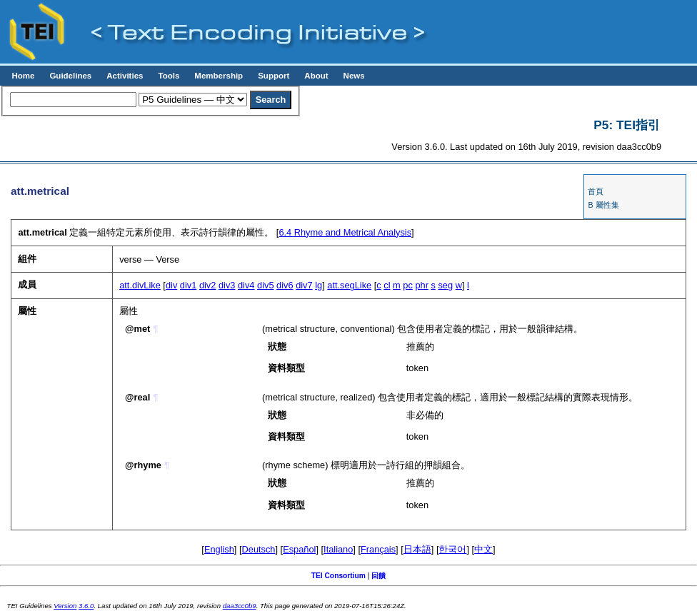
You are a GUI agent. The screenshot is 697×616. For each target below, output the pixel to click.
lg (319, 285)
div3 (227, 285)
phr (422, 285)
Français (378, 549)
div (171, 285)
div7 (304, 285)
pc (408, 285)
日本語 (417, 549)
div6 (285, 285)
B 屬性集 (603, 205)
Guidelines (70, 76)
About (316, 76)
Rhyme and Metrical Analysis (345, 232)
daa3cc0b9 (240, 606)
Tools (169, 76)
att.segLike (349, 285)
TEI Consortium (339, 576)
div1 (188, 285)
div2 (207, 285)
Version (65, 606)
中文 (483, 549)
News (354, 76)
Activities (125, 76)
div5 (265, 285)
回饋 (378, 576)
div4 (246, 285)
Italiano (338, 549)
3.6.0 (86, 606)
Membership (219, 76)
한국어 (452, 549)
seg (445, 285)
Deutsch (259, 549)
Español (299, 549)
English (219, 549)
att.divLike (140, 285)
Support (274, 76)
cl (387, 285)
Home (23, 76)
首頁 (596, 191)
